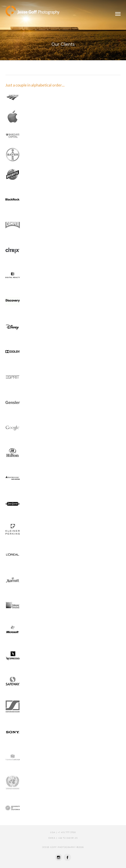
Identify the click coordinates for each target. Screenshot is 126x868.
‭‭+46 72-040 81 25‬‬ (68, 838)
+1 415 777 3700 (67, 832)
